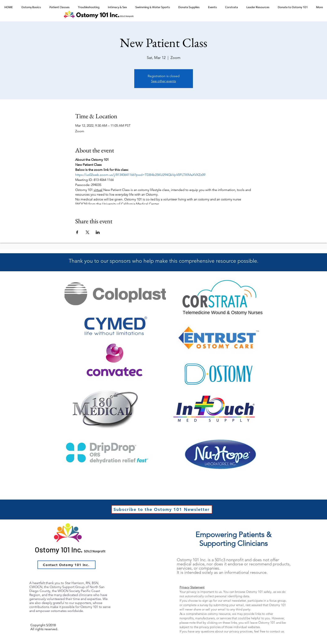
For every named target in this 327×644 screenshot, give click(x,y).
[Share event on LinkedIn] (98, 232)
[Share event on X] (87, 232)
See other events (163, 81)
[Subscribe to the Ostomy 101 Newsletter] (162, 509)
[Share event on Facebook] (77, 232)
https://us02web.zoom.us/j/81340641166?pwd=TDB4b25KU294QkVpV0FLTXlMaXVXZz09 (140, 175)
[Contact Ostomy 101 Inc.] (67, 565)
